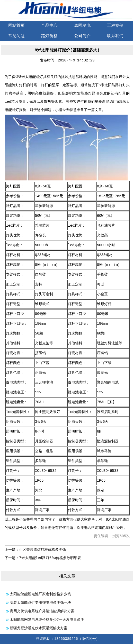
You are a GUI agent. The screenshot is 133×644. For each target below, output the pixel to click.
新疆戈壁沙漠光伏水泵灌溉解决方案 (39, 628)
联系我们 (115, 36)
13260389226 (66, 639)
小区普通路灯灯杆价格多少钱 (42, 550)
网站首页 (16, 26)
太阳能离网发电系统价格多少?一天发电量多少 (47, 620)
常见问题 (16, 36)
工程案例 (115, 26)
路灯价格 (49, 36)
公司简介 (82, 36)
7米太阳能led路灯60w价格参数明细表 (50, 558)
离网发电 (82, 26)
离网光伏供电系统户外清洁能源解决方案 (42, 611)
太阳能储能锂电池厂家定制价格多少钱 (40, 594)
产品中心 (49, 26)
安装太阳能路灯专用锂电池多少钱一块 (40, 603)
